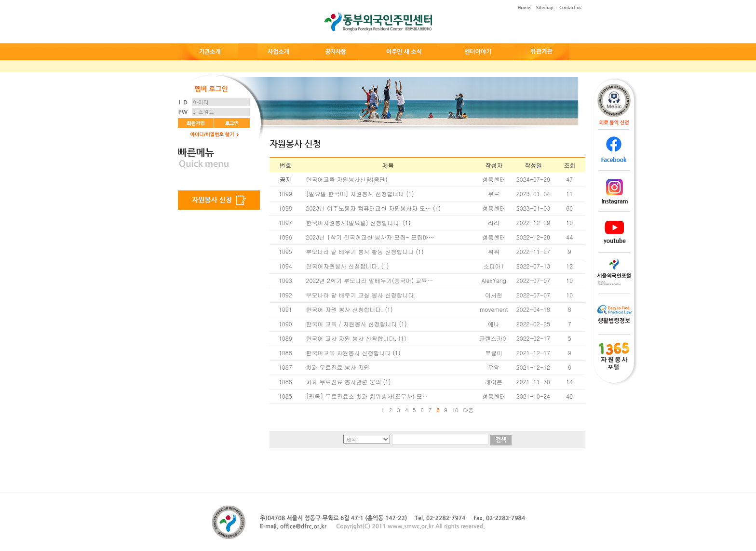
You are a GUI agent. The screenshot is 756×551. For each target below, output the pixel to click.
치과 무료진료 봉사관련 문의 (344, 382)
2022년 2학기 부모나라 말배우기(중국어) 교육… (370, 280)
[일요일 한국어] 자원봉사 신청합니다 (355, 194)
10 (455, 410)
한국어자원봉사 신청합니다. (343, 266)
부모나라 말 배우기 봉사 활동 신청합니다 (360, 251)
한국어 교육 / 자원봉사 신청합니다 (352, 324)
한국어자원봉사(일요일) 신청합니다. (354, 222)
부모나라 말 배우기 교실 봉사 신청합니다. (361, 295)
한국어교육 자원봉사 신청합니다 (349, 353)
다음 (468, 410)
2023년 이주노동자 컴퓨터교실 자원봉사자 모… (369, 208)
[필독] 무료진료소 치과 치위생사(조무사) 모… (367, 396)
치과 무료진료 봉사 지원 (338, 367)
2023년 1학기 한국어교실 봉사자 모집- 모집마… (370, 237)
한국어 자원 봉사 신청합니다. (345, 309)
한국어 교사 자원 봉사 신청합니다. (351, 338)
